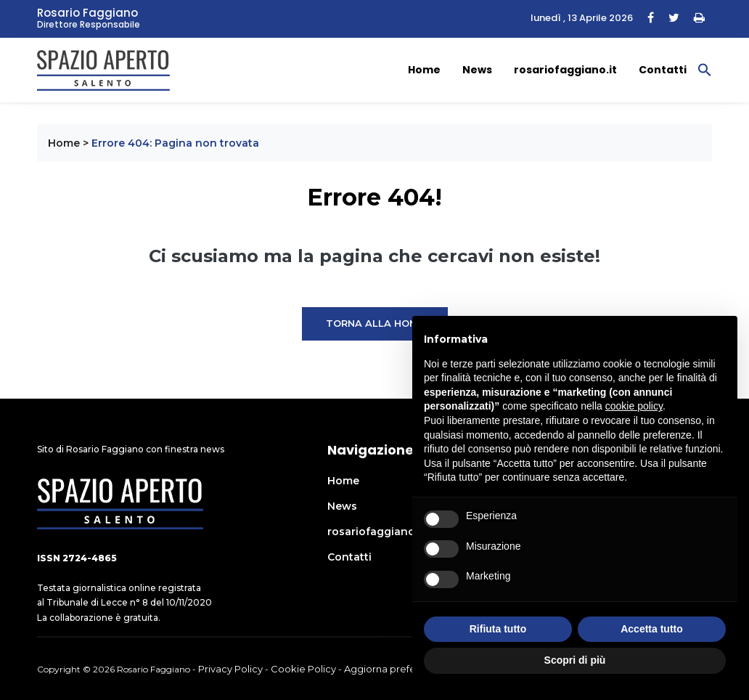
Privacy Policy (230, 669)
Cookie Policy (303, 669)
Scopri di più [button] (575, 660)
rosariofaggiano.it (565, 70)
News (477, 70)
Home (424, 70)
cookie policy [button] (634, 406)
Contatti (663, 70)
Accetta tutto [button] (652, 629)
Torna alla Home (375, 323)
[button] (705, 69)
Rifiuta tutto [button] (498, 629)
